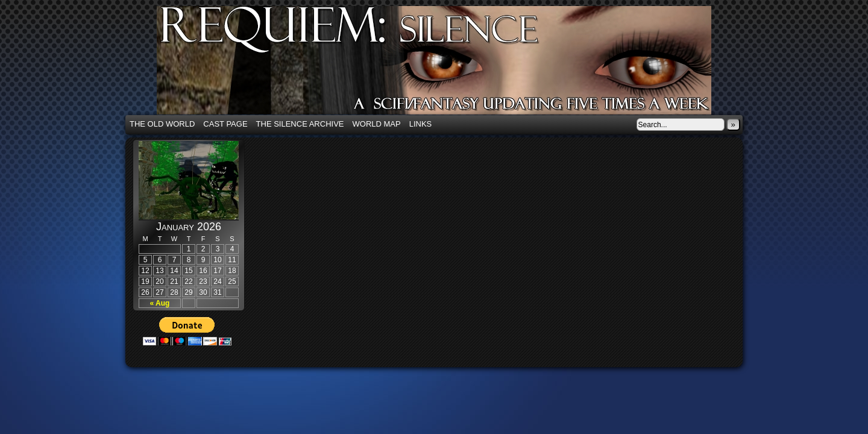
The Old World (162, 124)
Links (421, 124)
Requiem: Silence (452, 64)
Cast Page (225, 124)
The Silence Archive (300, 124)
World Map (377, 124)
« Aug (160, 303)
